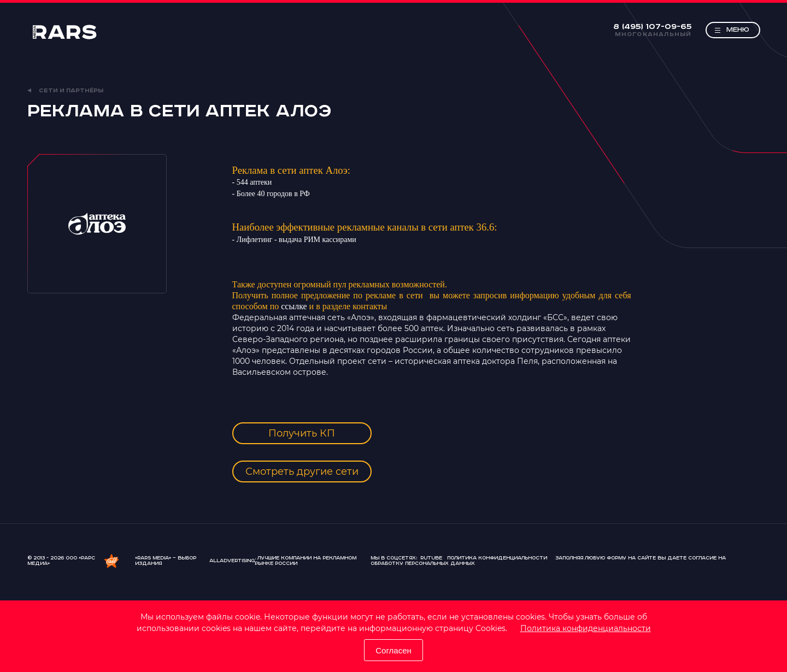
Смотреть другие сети (302, 471)
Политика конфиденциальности (586, 628)
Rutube (431, 558)
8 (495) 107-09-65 (653, 27)
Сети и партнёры (65, 91)
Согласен (393, 650)
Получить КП (302, 433)
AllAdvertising (232, 561)
